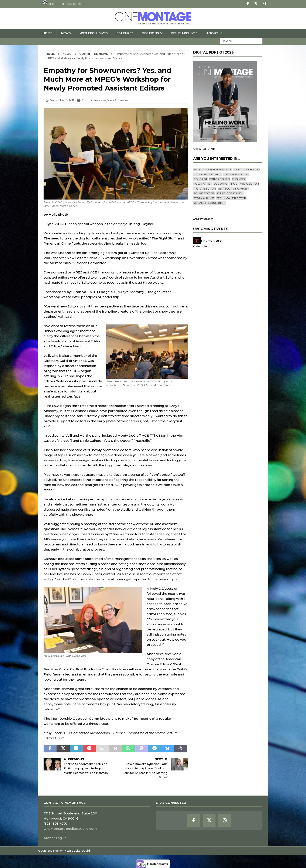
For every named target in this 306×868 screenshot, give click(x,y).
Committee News (94, 100)
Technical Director (231, 198)
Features (125, 33)
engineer (239, 179)
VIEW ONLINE (204, 149)
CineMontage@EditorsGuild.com (70, 829)
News (66, 33)
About (212, 33)
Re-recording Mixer (233, 189)
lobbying (221, 184)
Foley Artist (203, 184)
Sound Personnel (230, 193)
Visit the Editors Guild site (63, 3)
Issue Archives (184, 33)
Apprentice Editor (208, 174)
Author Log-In (55, 838)
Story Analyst (204, 198)
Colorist (200, 179)
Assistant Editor (236, 174)
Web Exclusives (94, 33)
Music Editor (249, 184)
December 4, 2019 (62, 100)
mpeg (234, 184)
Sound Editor (204, 193)
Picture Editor (205, 189)
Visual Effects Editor (210, 203)
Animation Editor (247, 169)
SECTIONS (151, 33)
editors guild (220, 179)
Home (47, 33)
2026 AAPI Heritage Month (213, 169)
